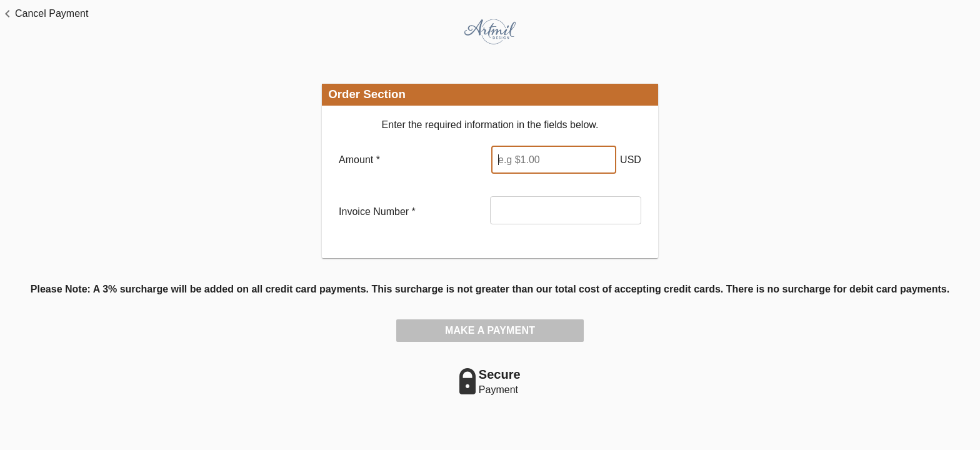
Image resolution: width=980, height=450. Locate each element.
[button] (44, 14)
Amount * (359, 160)
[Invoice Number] (566, 210)
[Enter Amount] (554, 160)
